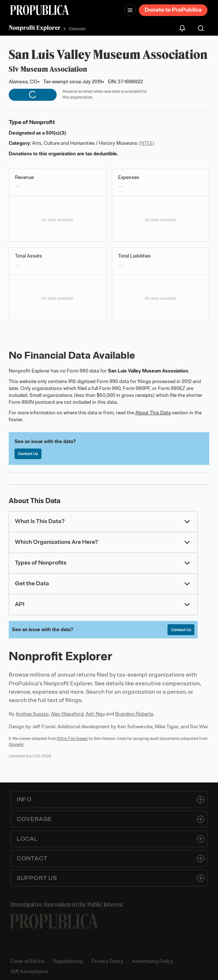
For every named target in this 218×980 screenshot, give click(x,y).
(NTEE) (146, 143)
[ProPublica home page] (54, 921)
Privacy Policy (107, 961)
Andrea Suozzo (32, 714)
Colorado (77, 29)
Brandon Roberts (134, 714)
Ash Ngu (95, 714)
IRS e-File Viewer (72, 738)
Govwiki (16, 744)
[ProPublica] (40, 10)
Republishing (68, 961)
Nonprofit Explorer (35, 28)
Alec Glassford (67, 714)
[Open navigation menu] (130, 10)
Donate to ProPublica (173, 10)
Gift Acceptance (29, 971)
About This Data (153, 413)
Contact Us (28, 454)
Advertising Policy (152, 961)
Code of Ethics (27, 961)
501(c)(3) (56, 133)
